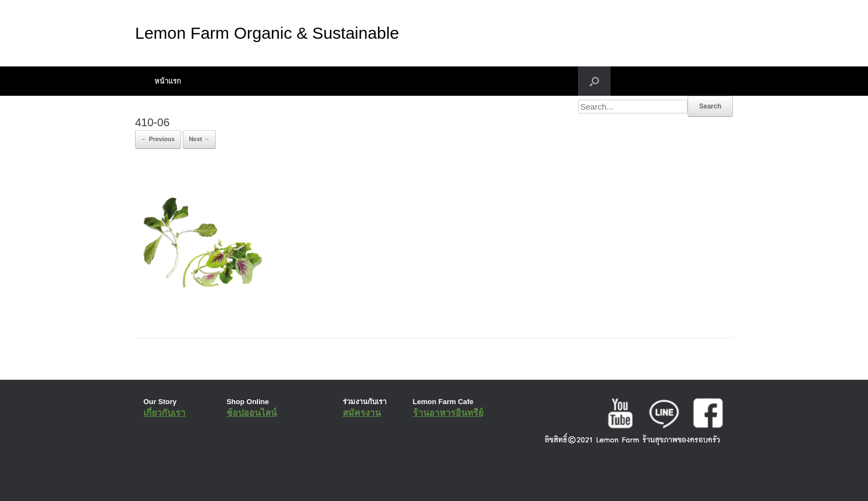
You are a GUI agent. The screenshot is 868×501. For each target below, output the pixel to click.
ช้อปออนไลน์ (252, 413)
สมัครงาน (362, 413)
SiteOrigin (426, 479)
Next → (199, 139)
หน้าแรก (168, 81)
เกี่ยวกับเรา (164, 413)
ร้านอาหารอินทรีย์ (448, 413)
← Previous (158, 139)
